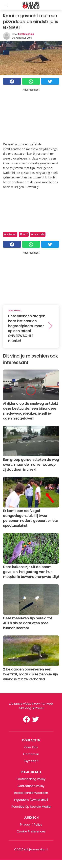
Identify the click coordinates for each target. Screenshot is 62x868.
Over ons (31, 747)
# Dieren (10, 234)
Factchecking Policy (31, 779)
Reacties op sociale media (31, 807)
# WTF (24, 234)
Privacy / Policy (31, 825)
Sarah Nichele (26, 34)
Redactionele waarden (31, 793)
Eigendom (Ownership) (31, 800)
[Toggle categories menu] (6, 5)
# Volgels (38, 234)
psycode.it (31, 761)
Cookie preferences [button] (31, 831)
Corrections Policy (31, 786)
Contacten (31, 754)
